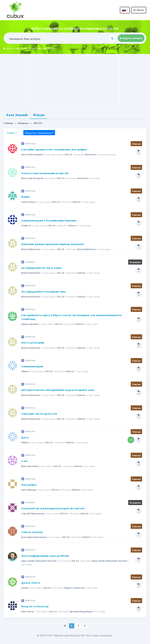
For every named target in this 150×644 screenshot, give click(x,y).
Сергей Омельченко (34, 515)
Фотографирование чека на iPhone (45, 557)
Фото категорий (33, 344)
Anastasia (93, 155)
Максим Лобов (30, 468)
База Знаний (19, 115)
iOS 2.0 (70, 155)
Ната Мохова (29, 491)
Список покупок (32, 534)
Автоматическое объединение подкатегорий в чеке (58, 391)
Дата (25, 439)
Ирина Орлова (30, 325)
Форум (43, 115)
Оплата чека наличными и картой (45, 174)
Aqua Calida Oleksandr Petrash (40, 563)
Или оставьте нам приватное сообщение (29, 48)
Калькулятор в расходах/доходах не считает (53, 510)
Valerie (77, 203)
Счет (25, 462)
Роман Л (26, 226)
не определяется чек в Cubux (41, 269)
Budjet (26, 198)
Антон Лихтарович (33, 155)
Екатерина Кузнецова (35, 539)
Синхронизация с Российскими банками (49, 221)
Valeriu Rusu (29, 203)
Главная (9, 124)
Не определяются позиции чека (43, 293)
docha (25, 590)
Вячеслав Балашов (33, 179)
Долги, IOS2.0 (31, 585)
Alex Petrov (28, 613)
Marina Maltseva (31, 250)
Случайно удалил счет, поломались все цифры (54, 150)
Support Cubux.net (76, 590)
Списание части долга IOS (39, 415)
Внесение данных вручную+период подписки (53, 245)
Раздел (11, 133)
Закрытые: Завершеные (38, 133)
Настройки (29, 486)
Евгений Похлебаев (82, 613)
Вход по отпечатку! (35, 608)
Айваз (25, 373)
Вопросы (24, 124)
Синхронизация (32, 367)
